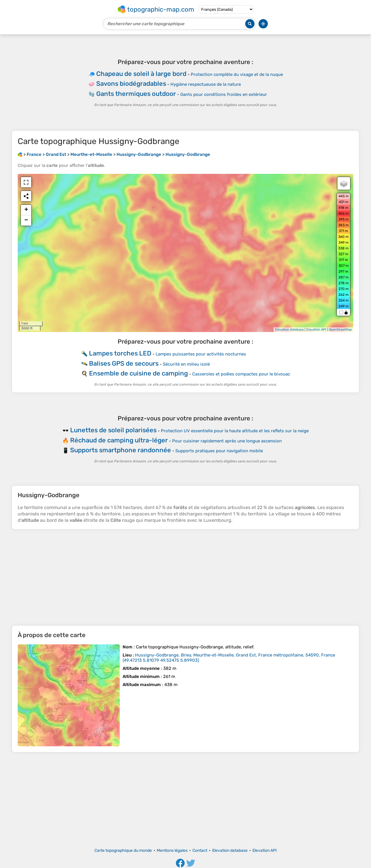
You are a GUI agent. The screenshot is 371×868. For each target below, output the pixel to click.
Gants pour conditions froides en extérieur (224, 94)
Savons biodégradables (131, 84)
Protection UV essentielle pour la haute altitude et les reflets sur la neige (235, 431)
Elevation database (289, 330)
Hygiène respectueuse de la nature (206, 84)
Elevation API (316, 330)
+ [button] (26, 210)
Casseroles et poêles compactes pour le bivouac (241, 374)
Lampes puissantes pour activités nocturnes (201, 354)
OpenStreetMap (340, 330)
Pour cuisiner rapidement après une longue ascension (227, 441)
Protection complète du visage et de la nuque (237, 74)
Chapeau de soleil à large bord (141, 74)
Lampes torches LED (120, 353)
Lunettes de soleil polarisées (113, 430)
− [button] (26, 220)
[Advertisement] (185, 577)
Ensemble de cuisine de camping (138, 373)
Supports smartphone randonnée (121, 450)
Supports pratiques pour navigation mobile (219, 451)
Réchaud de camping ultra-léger (119, 440)
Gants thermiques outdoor (136, 94)
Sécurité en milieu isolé (186, 364)
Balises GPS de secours (124, 363)
